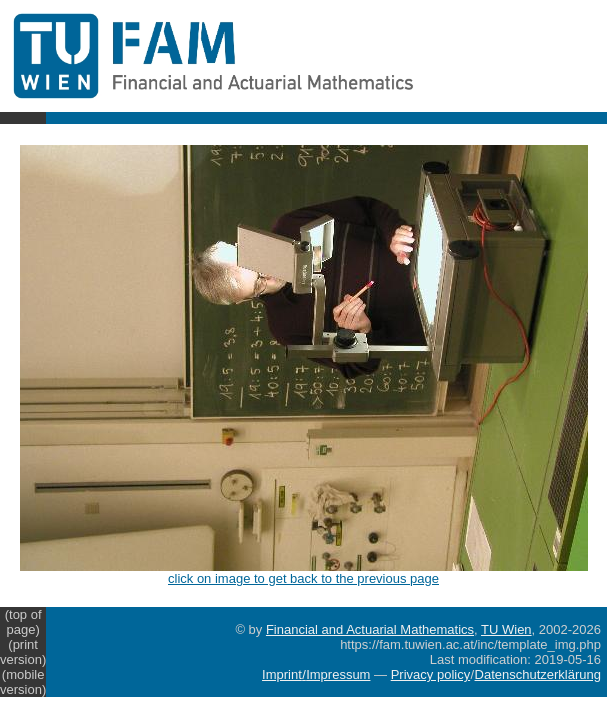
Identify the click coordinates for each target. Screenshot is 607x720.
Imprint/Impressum (316, 674)
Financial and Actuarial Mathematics (370, 629)
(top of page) (23, 622)
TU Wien (506, 629)
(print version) (23, 652)
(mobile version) (23, 682)
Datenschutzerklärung (538, 674)
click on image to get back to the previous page (304, 572)
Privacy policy (430, 674)
